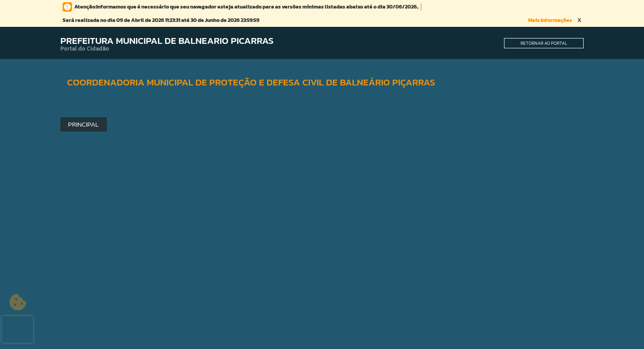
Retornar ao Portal (544, 43)
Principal (83, 124)
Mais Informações (550, 20)
